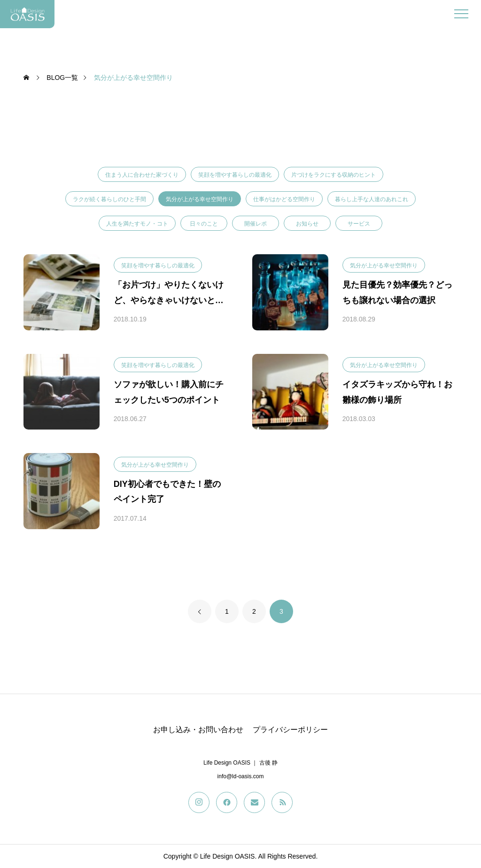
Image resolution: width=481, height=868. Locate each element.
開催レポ (256, 224)
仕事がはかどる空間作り (284, 199)
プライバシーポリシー (290, 730)
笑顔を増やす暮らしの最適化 (235, 175)
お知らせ (307, 224)
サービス (359, 224)
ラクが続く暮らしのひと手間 (109, 199)
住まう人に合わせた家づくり (142, 175)
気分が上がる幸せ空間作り (200, 199)
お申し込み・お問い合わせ (198, 730)
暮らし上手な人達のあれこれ (372, 199)
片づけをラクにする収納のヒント (334, 175)
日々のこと (204, 224)
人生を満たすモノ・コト (137, 224)
